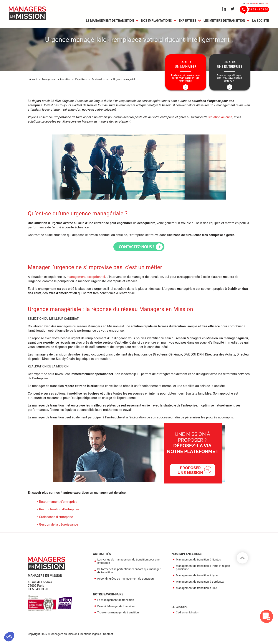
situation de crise (220, 119)
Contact (108, 636)
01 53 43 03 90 (38, 591)
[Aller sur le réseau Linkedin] (224, 9)
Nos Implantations (156, 21)
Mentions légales (90, 636)
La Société (261, 21)
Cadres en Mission (188, 614)
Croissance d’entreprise (56, 519)
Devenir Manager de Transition (116, 608)
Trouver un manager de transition (118, 614)
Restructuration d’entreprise (59, 511)
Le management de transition (110, 21)
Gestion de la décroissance (59, 526)
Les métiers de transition (224, 21)
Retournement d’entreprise (58, 503)
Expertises (188, 21)
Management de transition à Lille (196, 590)
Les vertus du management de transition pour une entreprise (128, 563)
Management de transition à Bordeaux (200, 583)
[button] (9, 637)
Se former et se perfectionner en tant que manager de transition (129, 572)
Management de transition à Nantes (198, 561)
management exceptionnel (86, 279)
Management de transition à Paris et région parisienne (203, 569)
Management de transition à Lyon (197, 577)
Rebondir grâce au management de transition (126, 580)
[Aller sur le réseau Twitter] (232, 9)
